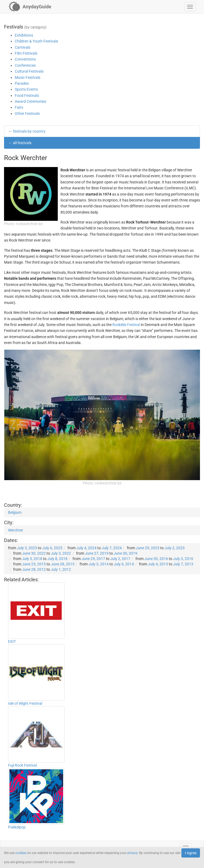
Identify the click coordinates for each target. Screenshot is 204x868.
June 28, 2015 (63, 564)
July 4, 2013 (158, 564)
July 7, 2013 (183, 564)
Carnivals (23, 47)
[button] (190, 7)
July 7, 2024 (112, 548)
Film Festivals (26, 53)
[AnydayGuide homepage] (30, 7)
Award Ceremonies (31, 101)
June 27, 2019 (97, 553)
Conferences (25, 65)
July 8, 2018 (57, 559)
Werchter (16, 530)
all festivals (22, 143)
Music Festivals (28, 77)
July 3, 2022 (61, 553)
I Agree (191, 853)
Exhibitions (24, 35)
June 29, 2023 (148, 548)
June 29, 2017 (93, 559)
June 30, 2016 (156, 559)
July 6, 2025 (52, 548)
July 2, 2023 (175, 548)
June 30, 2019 (126, 553)
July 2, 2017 (120, 559)
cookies (21, 853)
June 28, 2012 (34, 569)
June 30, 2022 (34, 553)
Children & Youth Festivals (36, 41)
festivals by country (29, 131)
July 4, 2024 (86, 548)
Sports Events (26, 89)
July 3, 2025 (27, 548)
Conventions (25, 59)
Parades (22, 83)
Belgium (15, 512)
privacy (133, 853)
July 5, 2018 (32, 559)
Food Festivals (27, 95)
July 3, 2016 (183, 559)
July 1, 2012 (61, 569)
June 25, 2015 (34, 564)
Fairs (19, 107)
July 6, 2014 (124, 564)
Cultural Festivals (29, 71)
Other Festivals (27, 114)
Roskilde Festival (126, 325)
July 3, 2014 (99, 564)
